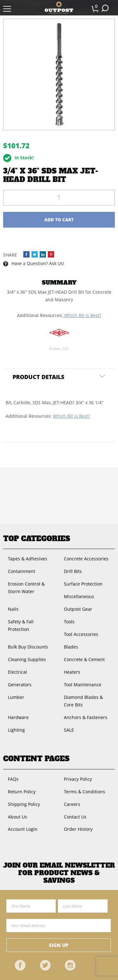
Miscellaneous (79, 596)
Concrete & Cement (84, 659)
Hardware (18, 717)
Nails (13, 609)
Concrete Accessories (86, 559)
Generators (20, 685)
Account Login (23, 829)
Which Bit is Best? (82, 315)
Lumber (16, 697)
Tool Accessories (81, 634)
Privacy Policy (78, 779)
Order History (78, 829)
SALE (69, 730)
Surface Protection (83, 584)
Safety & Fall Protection (21, 625)
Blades (71, 647)
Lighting (16, 730)
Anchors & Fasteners (86, 717)
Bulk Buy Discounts (28, 647)
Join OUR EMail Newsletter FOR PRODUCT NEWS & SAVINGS (59, 873)
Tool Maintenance (83, 685)
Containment (22, 571)
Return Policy (22, 792)
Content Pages (36, 759)
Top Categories (37, 539)
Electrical (17, 672)
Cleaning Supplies (27, 659)
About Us (17, 817)
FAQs (13, 779)
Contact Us (75, 817)
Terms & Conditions (84, 792)
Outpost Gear (78, 609)
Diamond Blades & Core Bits (83, 701)
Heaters (72, 672)
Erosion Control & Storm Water (26, 588)
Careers (72, 804)
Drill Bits (73, 571)
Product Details (38, 377)
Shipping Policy (24, 804)
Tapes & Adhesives (28, 559)
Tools (69, 622)
